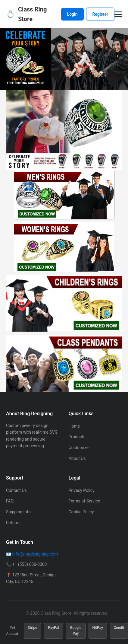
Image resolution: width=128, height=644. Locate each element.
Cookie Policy (81, 512)
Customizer (79, 448)
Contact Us (16, 490)
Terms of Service (84, 501)
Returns (13, 523)
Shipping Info (18, 512)
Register (100, 14)
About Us (77, 458)
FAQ (10, 501)
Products (77, 437)
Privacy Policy (82, 490)
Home (74, 426)
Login (72, 14)
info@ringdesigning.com (35, 554)
